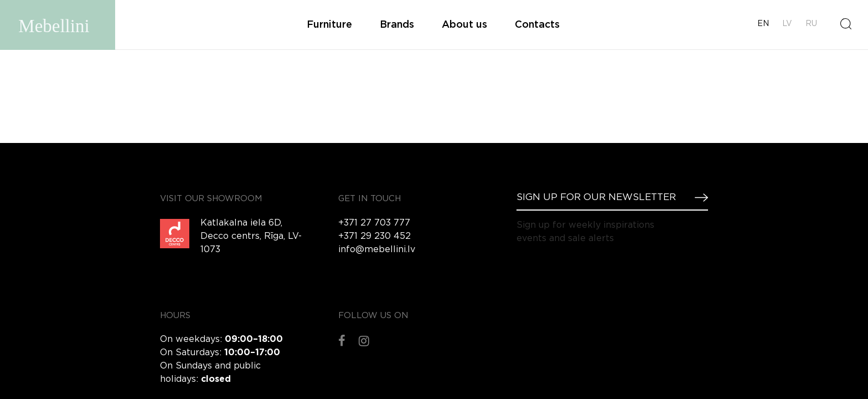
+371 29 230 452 (374, 236)
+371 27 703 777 (374, 223)
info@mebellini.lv (377, 250)
